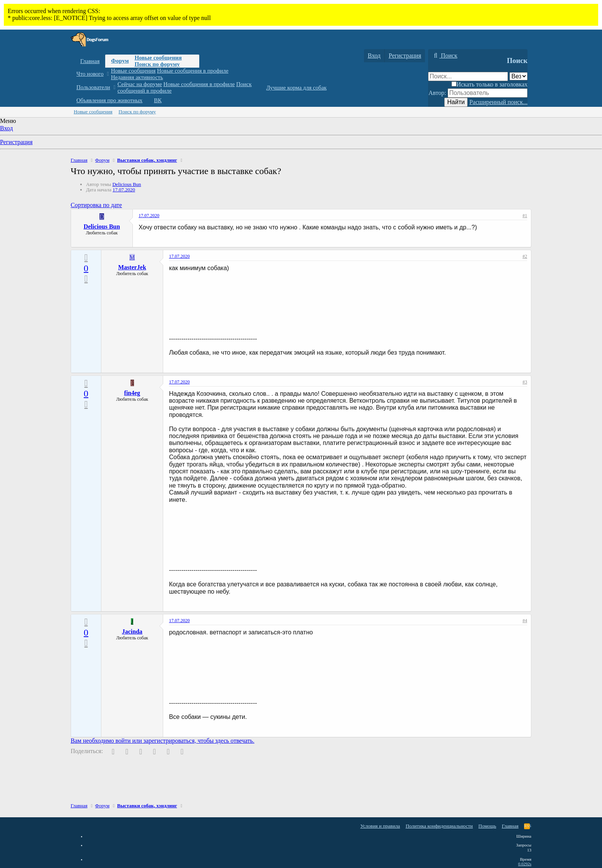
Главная (90, 61)
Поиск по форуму (157, 64)
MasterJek (132, 267)
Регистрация (16, 142)
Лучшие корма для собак (296, 88)
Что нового (90, 74)
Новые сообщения (158, 58)
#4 (525, 621)
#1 (525, 216)
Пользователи (93, 87)
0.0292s (525, 864)
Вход (7, 128)
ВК (158, 100)
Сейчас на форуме (140, 84)
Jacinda (132, 631)
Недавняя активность (137, 77)
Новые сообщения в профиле (193, 71)
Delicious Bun (127, 184)
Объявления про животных (109, 100)
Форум (120, 61)
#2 (525, 256)
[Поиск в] (518, 76)
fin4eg (132, 393)
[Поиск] (445, 56)
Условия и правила (380, 826)
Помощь (487, 826)
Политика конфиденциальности (439, 826)
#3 (525, 382)
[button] (108, 74)
